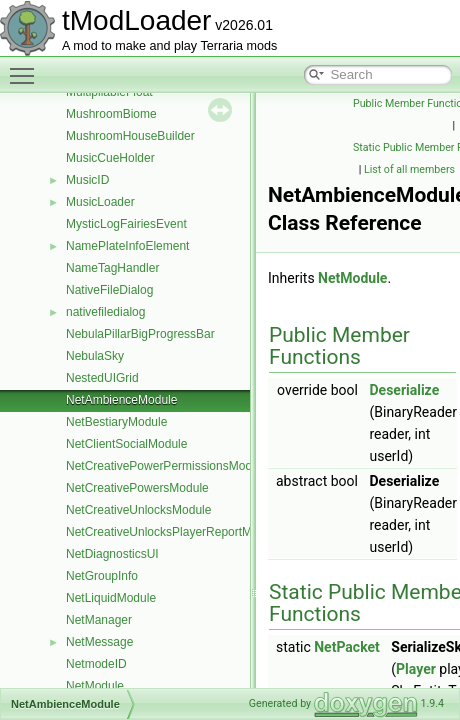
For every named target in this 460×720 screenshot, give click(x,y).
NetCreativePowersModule (137, 488)
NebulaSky (95, 356)
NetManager (99, 620)
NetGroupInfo (102, 576)
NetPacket (347, 647)
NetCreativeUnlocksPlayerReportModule (173, 532)
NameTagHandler (112, 268)
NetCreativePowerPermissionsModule (167, 466)
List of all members (409, 169)
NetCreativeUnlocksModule (138, 510)
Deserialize (404, 390)
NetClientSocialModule (126, 444)
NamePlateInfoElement (127, 246)
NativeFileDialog (109, 290)
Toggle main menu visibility (27, 67)
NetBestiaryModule (116, 422)
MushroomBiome (111, 114)
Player (416, 669)
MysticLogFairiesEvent (126, 224)
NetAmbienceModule (121, 400)
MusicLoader (100, 202)
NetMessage (99, 642)
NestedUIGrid (102, 378)
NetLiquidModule (111, 598)
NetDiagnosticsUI (112, 554)
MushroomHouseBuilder (130, 136)
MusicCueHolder (110, 158)
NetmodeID (96, 664)
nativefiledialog (105, 312)
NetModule (95, 686)
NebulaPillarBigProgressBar (140, 334)
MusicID (87, 180)
